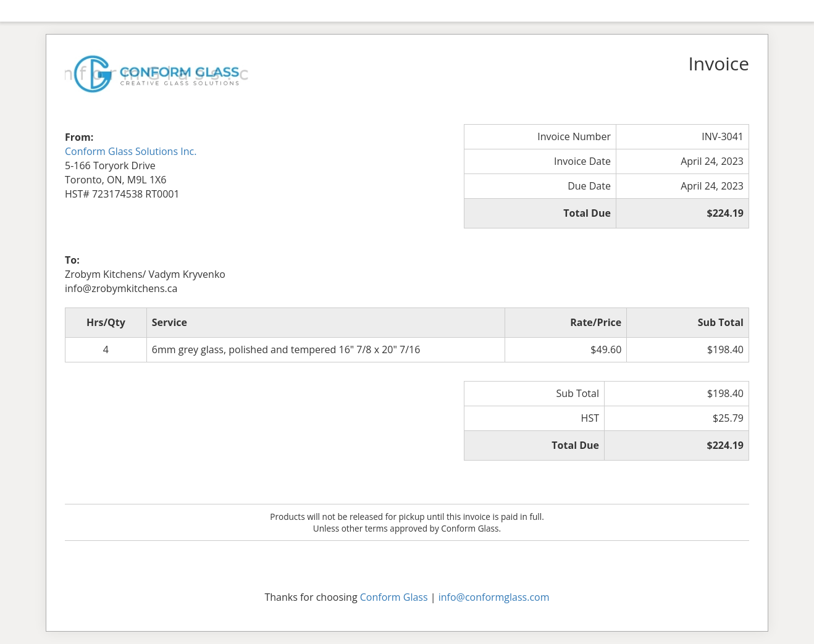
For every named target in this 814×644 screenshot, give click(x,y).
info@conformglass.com (494, 597)
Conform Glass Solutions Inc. (131, 151)
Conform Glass (394, 597)
